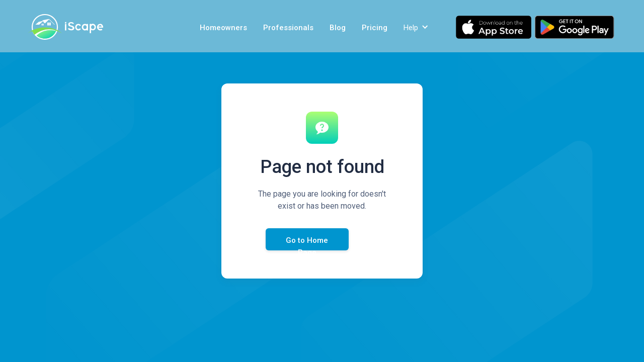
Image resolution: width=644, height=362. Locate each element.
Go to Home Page (307, 243)
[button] (417, 27)
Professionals (288, 28)
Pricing (375, 28)
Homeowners (223, 28)
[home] (65, 27)
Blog (338, 28)
